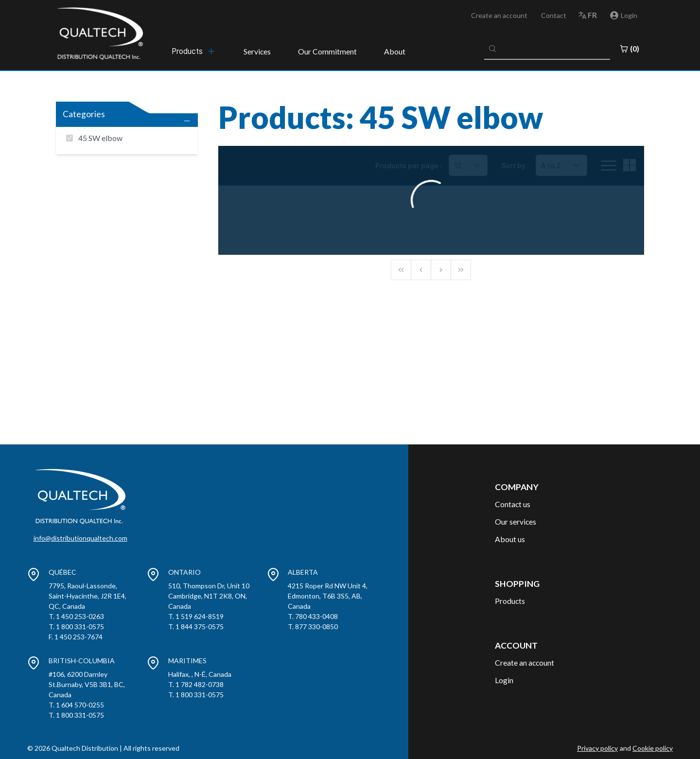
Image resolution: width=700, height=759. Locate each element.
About (395, 51)
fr (592, 15)
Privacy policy (597, 748)
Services (257, 51)
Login (504, 680)
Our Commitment (327, 51)
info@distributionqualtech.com (80, 538)
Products (510, 601)
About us (510, 539)
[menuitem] (194, 51)
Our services (516, 521)
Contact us (513, 504)
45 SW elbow (100, 138)
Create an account (499, 15)
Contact (554, 15)
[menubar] (194, 51)
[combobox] (547, 49)
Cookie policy (653, 748)
